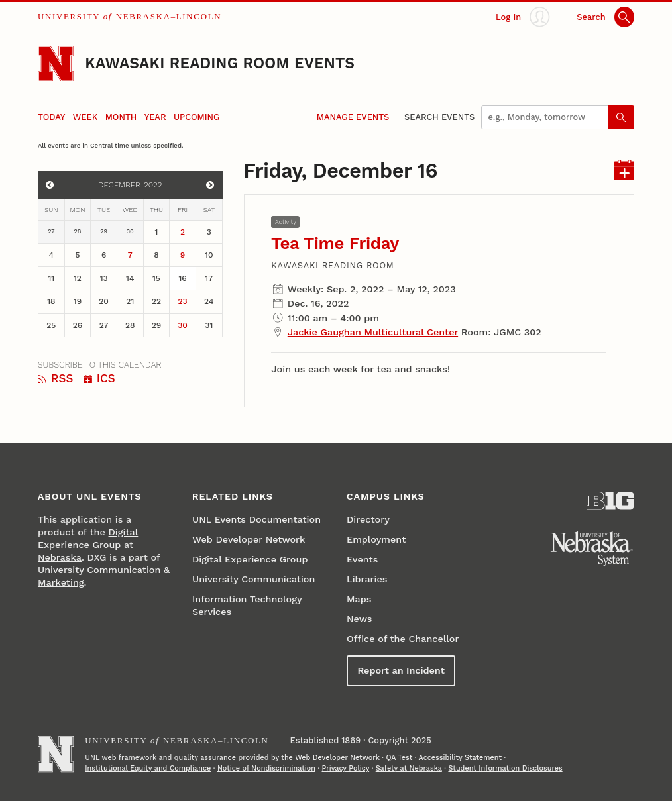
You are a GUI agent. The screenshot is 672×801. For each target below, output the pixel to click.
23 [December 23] (183, 301)
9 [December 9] (183, 255)
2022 (153, 185)
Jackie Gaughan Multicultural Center (373, 332)
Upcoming (196, 117)
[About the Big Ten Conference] (610, 501)
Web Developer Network (249, 539)
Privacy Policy (345, 768)
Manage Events (353, 117)
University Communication (253, 579)
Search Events (439, 117)
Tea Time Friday (335, 243)
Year (155, 117)
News (359, 619)
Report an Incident (401, 670)
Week (85, 117)
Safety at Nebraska (409, 768)
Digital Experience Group (250, 559)
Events (362, 559)
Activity (286, 222)
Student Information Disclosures (505, 768)
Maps (359, 599)
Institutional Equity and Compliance (148, 768)
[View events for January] (210, 185)
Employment (376, 539)
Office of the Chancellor (403, 639)
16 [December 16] (182, 278)
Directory (368, 519)
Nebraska (60, 557)
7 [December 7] (130, 255)
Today (51, 117)
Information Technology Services (247, 605)
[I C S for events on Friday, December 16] (625, 171)
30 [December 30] (183, 325)
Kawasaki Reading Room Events (220, 63)
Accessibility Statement (460, 758)
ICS (99, 378)
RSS (56, 378)
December (119, 185)
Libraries (367, 579)
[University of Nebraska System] (592, 549)
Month (121, 117)
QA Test (399, 758)
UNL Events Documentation (256, 519)
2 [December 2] (183, 232)
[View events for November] (50, 185)
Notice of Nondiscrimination (266, 768)
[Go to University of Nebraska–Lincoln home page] (56, 64)
